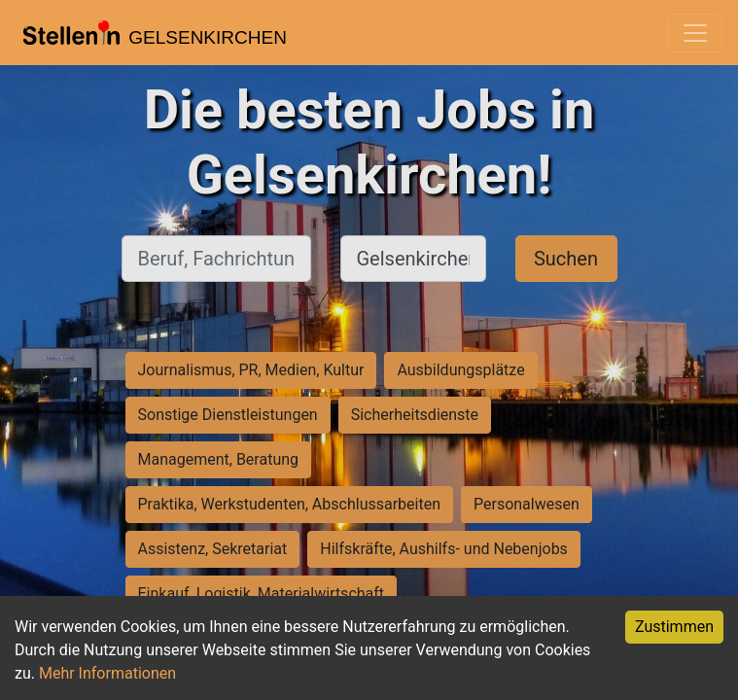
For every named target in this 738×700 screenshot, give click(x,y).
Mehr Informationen (107, 673)
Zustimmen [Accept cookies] (674, 627)
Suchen (566, 259)
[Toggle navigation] (695, 33)
